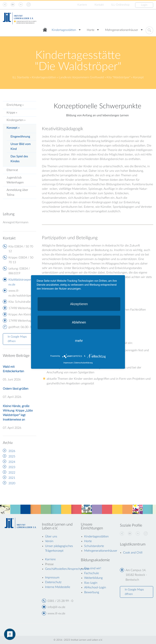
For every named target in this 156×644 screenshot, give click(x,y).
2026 (12, 451)
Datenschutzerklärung (83, 363)
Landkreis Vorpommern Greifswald (81, 77)
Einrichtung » (15, 105)
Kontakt (99, 5)
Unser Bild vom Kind (21, 146)
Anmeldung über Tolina (17, 192)
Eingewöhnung (20, 137)
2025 (12, 456)
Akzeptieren (79, 304)
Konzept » (13, 128)
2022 (12, 473)
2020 (12, 483)
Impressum (68, 363)
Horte (91, 30)
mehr (79, 341)
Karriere (82, 5)
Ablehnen (79, 322)
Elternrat (12, 170)
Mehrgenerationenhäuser (122, 30)
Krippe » (12, 113)
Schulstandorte (94, 546)
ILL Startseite (21, 77)
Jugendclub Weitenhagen (15, 180)
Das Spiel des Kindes (19, 159)
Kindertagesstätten (64, 30)
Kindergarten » (16, 120)
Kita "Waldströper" (119, 77)
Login (144, 5)
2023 (12, 467)
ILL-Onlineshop (120, 5)
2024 (12, 462)
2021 (12, 478)
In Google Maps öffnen (17, 339)
